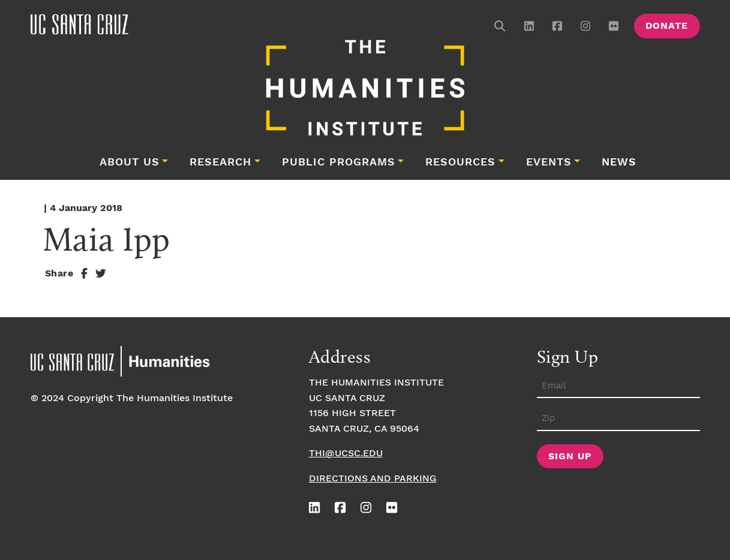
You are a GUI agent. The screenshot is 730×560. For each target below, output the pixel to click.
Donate (667, 26)
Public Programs (339, 162)
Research (220, 162)
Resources (460, 162)
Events (549, 162)
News (619, 162)
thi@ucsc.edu (346, 454)
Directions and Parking (373, 479)
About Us (130, 162)
